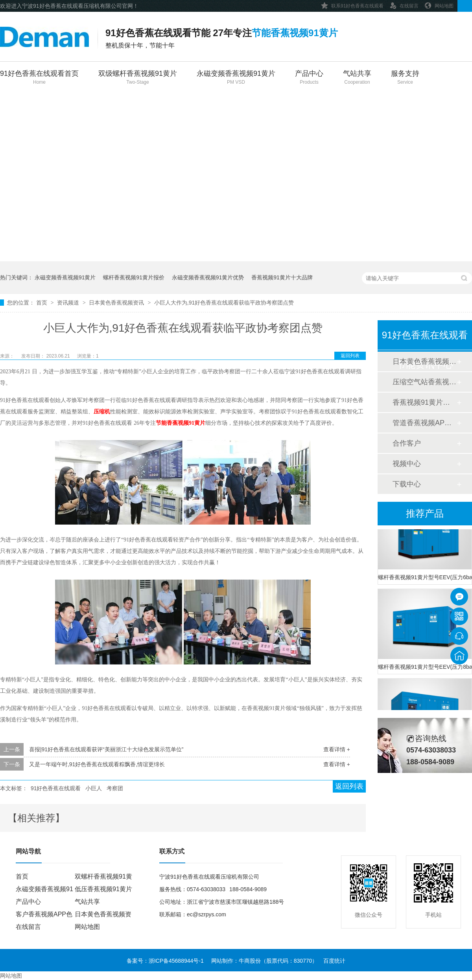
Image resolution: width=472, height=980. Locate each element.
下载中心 (407, 484)
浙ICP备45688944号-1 (176, 961)
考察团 (115, 788)
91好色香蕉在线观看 (56, 788)
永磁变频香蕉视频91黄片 (236, 78)
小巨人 (94, 788)
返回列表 (350, 356)
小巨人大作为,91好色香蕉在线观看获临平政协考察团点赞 (224, 303)
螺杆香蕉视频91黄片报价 (134, 277)
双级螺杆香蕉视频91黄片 (138, 78)
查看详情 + (337, 749)
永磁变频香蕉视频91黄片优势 (208, 277)
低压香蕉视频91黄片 (103, 889)
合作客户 (407, 443)
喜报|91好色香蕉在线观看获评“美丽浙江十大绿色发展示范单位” (106, 749)
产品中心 (309, 78)
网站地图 (439, 5)
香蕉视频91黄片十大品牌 (282, 277)
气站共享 (357, 78)
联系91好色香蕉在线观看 (352, 5)
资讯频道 (69, 303)
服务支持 (405, 78)
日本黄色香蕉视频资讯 (117, 303)
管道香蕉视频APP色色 (424, 423)
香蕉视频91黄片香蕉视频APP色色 (424, 402)
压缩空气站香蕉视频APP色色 (424, 382)
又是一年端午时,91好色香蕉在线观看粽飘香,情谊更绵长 (97, 764)
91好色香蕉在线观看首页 (39, 78)
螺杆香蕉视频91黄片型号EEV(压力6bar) (425, 579)
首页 (42, 303)
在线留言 (404, 5)
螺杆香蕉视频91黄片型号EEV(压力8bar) (425, 668)
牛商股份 (250, 961)
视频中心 (407, 464)
